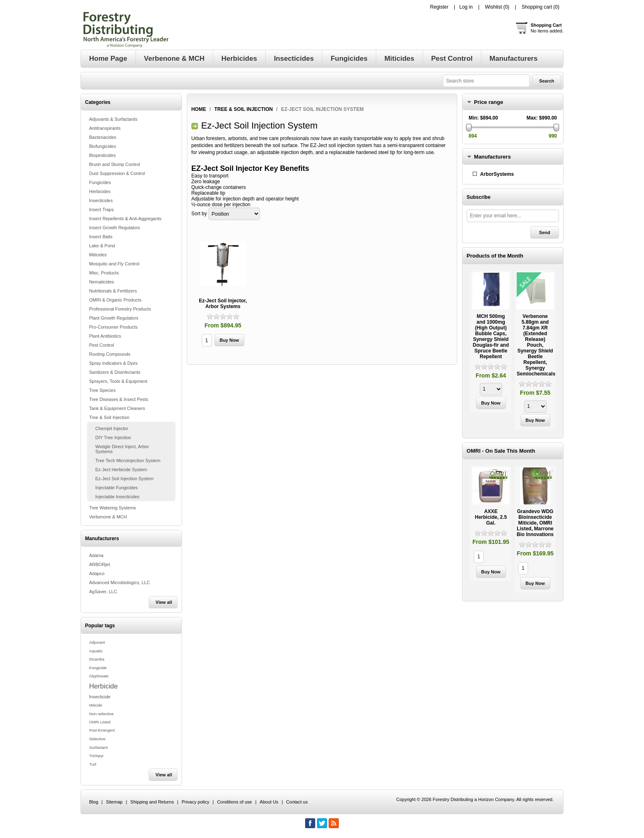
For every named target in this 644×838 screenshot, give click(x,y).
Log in (466, 7)
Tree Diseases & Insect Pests (119, 399)
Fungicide (98, 668)
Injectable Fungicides (116, 488)
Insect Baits (101, 237)
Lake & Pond (102, 246)
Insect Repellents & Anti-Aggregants (125, 219)
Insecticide (100, 697)
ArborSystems (497, 174)
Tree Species (102, 390)
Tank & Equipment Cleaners (117, 408)
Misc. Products (104, 273)
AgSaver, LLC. (104, 592)
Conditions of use (234, 802)
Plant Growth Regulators (114, 318)
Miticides (98, 255)
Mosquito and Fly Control (114, 264)
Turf (93, 764)
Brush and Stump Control (115, 164)
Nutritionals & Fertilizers (113, 291)
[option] (491, 342)
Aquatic (96, 651)
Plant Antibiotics (105, 336)
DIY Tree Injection (113, 437)
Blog (94, 802)
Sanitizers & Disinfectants (115, 372)
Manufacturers (492, 157)
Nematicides (102, 282)
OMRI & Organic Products (115, 300)
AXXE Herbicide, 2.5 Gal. (491, 517)
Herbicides (100, 191)
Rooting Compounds (110, 354)
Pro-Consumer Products (113, 327)
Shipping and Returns (152, 802)
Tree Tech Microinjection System (128, 460)
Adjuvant (97, 642)
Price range (489, 102)
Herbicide (103, 686)
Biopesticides (102, 155)
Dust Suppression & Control (117, 173)
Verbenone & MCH (108, 517)
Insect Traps (101, 209)
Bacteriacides (103, 137)
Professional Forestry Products (120, 309)
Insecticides (101, 200)
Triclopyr (96, 756)
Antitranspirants (105, 128)
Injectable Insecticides (117, 497)
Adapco (97, 573)
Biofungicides (102, 146)
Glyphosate (99, 676)
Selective (97, 739)
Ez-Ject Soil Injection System (124, 479)
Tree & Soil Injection (109, 417)
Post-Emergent (102, 730)
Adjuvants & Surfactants (113, 119)
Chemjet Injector (112, 428)
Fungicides (100, 182)
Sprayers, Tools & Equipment (118, 381)
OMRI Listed (100, 722)
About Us (269, 802)
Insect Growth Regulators (115, 228)
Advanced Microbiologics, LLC (120, 582)
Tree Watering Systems (113, 508)
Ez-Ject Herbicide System (121, 470)
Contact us (297, 802)
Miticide (96, 705)
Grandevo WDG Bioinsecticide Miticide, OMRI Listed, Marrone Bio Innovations (535, 523)
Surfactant (98, 747)
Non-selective (101, 714)
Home (199, 109)
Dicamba (97, 659)
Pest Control (102, 345)
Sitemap (114, 802)
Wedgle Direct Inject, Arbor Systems (122, 449)
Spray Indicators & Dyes (113, 363)
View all (164, 602)
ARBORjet (100, 564)
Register (439, 7)
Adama (96, 555)
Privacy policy (195, 802)
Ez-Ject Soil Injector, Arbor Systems (223, 304)
